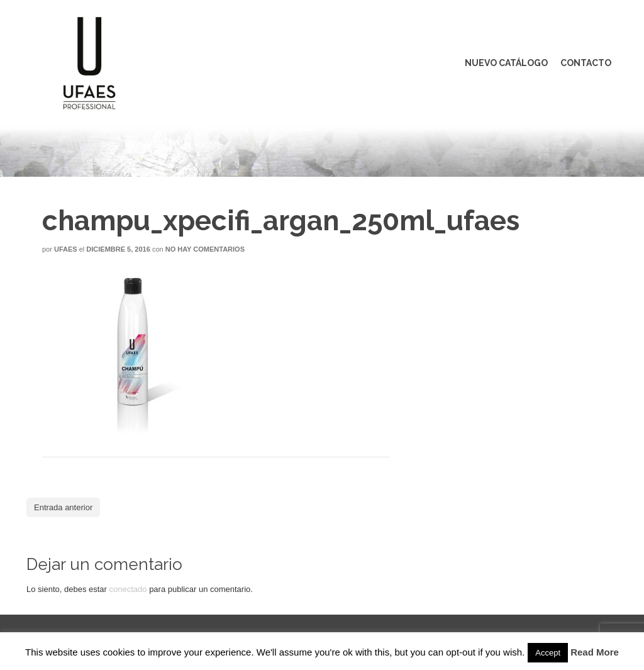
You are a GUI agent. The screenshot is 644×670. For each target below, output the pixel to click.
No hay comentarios (205, 249)
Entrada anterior (63, 507)
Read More (595, 652)
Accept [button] (548, 653)
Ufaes (66, 249)
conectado (128, 589)
